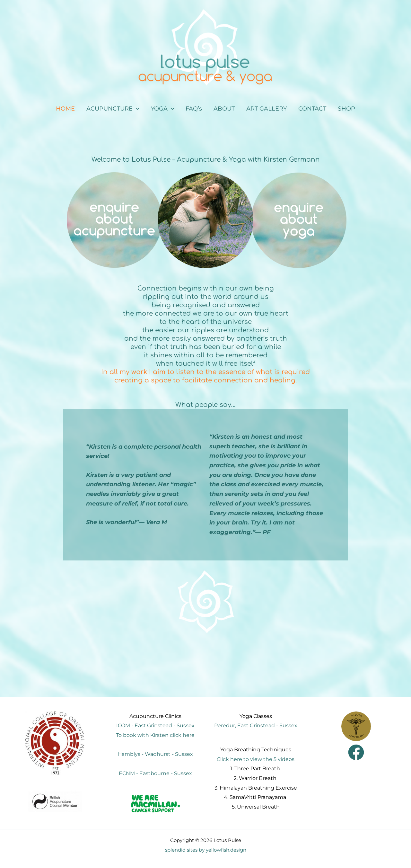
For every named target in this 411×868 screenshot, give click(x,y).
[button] (113, 109)
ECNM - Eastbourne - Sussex (155, 773)
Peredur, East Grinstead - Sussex (256, 725)
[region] (205, 220)
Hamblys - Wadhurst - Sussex (155, 754)
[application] (136, 109)
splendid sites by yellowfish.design (206, 850)
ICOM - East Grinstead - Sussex (155, 725)
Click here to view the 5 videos (256, 759)
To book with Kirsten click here (155, 735)
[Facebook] (356, 752)
